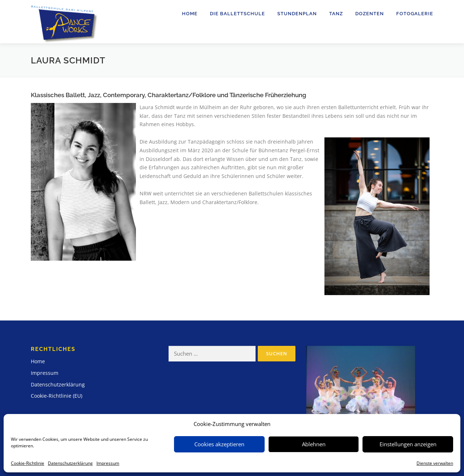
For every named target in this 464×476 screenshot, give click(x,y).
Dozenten (370, 14)
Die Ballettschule (237, 14)
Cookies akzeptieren (219, 444)
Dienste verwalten (435, 463)
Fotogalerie (415, 14)
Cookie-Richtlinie (28, 463)
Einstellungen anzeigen (408, 444)
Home (190, 14)
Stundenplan (297, 14)
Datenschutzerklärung (70, 463)
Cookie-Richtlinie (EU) (57, 396)
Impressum (108, 463)
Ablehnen (314, 444)
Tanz (336, 14)
